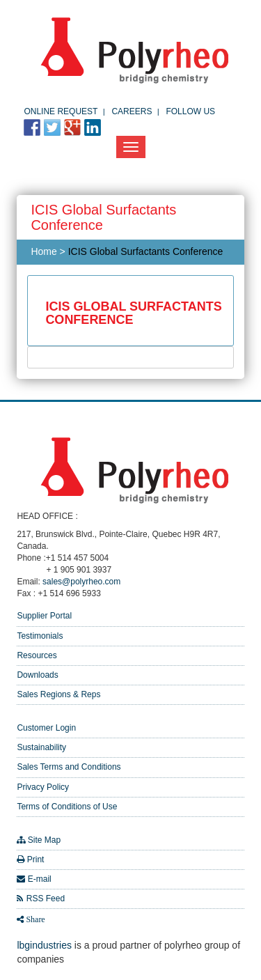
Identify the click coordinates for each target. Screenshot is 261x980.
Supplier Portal (44, 616)
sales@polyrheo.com (81, 582)
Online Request (61, 111)
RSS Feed (46, 899)
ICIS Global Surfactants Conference (146, 251)
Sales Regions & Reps (58, 694)
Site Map (44, 840)
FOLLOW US (190, 111)
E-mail (40, 879)
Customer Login (46, 728)
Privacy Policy (43, 787)
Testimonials (40, 636)
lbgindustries (44, 945)
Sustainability (41, 747)
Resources (37, 655)
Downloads (37, 675)
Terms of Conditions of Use (67, 807)
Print (36, 860)
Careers (132, 111)
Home (43, 251)
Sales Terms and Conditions (69, 767)
